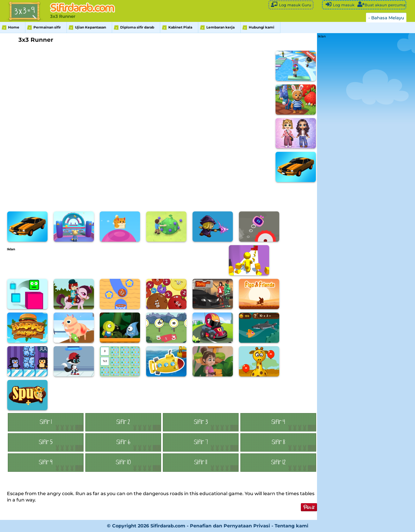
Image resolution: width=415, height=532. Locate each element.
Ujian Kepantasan (90, 27)
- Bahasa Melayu (386, 18)
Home (14, 27)
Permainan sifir (47, 27)
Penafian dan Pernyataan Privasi (230, 526)
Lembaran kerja (220, 27)
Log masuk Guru (291, 4)
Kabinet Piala (180, 27)
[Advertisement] (112, 264)
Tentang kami (292, 526)
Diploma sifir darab (137, 27)
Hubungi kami (262, 27)
